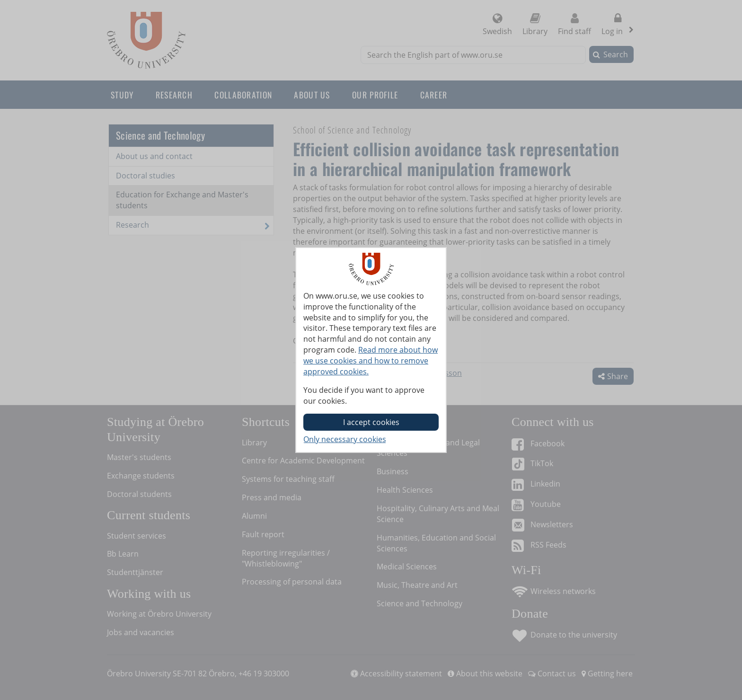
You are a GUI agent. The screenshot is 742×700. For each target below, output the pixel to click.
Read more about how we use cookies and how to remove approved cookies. (371, 361)
